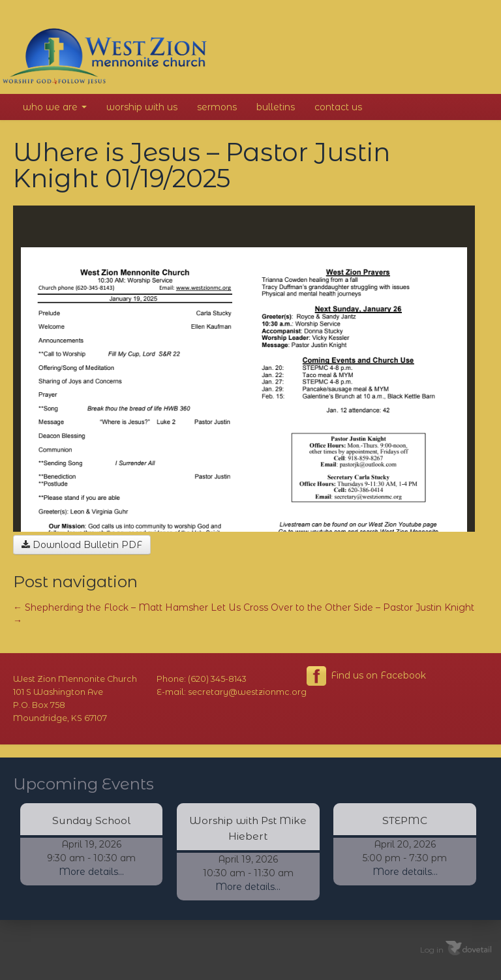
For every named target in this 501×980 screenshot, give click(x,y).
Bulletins (276, 107)
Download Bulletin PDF (82, 545)
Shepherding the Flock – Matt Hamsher (111, 607)
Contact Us (338, 107)
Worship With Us (142, 107)
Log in (432, 949)
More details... (91, 872)
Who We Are (55, 107)
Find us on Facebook (366, 676)
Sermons (217, 107)
